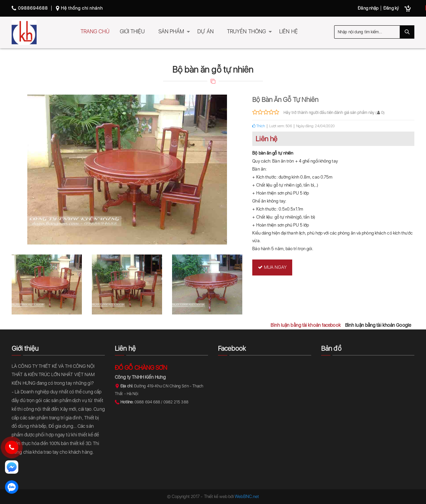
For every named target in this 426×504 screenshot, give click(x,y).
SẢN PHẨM (171, 31)
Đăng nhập (368, 8)
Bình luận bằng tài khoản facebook (306, 325)
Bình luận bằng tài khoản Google (378, 325)
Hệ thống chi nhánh (79, 8)
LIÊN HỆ (289, 31)
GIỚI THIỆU (132, 31)
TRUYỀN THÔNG (246, 31)
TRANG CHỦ (95, 31)
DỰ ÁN (206, 31)
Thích (259, 126)
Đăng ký (391, 8)
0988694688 (30, 8)
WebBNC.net (247, 497)
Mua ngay (272, 267)
